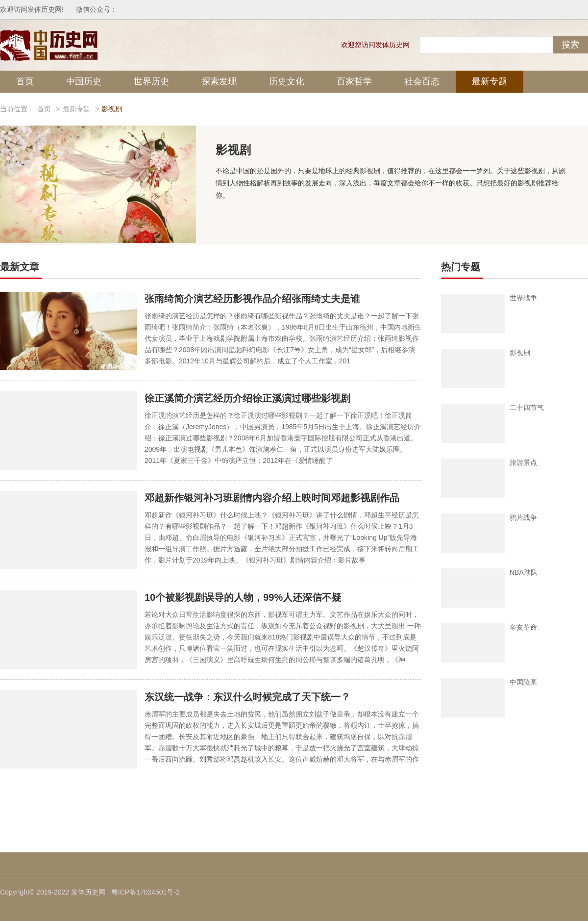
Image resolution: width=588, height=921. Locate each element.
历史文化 (287, 81)
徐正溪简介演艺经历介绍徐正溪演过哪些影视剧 (247, 398)
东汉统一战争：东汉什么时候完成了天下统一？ (247, 697)
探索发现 (219, 81)
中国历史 (84, 81)
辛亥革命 (523, 627)
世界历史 (151, 81)
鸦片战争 (523, 517)
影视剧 (520, 353)
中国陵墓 (523, 682)
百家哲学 (354, 81)
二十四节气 (527, 408)
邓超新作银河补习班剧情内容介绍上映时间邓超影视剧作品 (272, 498)
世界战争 (523, 298)
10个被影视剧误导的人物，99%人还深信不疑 (243, 597)
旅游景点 (523, 462)
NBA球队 (524, 572)
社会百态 (422, 81)
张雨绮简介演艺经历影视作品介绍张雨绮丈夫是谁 (252, 299)
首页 (25, 81)
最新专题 (490, 81)
